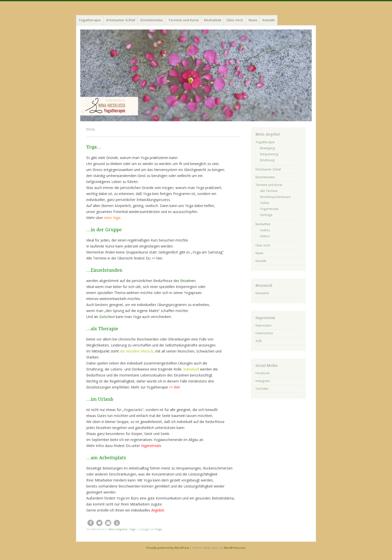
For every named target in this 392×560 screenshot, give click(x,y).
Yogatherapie (90, 20)
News (253, 20)
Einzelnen (188, 281)
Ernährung (267, 160)
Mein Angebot (118, 529)
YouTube (262, 389)
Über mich (235, 20)
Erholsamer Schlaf (121, 20)
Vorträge (266, 215)
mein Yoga (112, 218)
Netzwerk (262, 293)
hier (159, 258)
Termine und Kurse (183, 20)
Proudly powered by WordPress (168, 548)
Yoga (132, 529)
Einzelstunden (152, 20)
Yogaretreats (269, 209)
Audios (265, 230)
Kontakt (269, 20)
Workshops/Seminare (275, 197)
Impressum (263, 325)
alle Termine (269, 191)
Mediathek (213, 20)
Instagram (263, 381)
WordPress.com (235, 548)
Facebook (262, 373)
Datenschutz (264, 333)
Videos (265, 236)
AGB (259, 341)
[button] (91, 523)
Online (265, 203)
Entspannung (269, 154)
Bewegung (267, 148)
